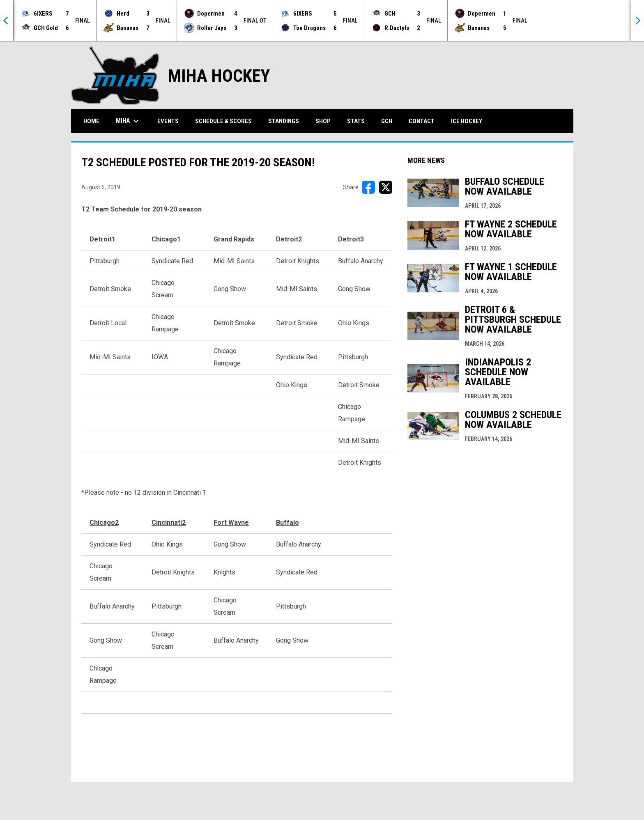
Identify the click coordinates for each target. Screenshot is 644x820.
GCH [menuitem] (390, 121)
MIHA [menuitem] (128, 121)
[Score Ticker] (322, 21)
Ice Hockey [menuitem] (467, 121)
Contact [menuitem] (422, 121)
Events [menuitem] (168, 121)
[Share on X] (386, 187)
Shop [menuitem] (323, 121)
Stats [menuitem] (356, 121)
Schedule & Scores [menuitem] (223, 121)
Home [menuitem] (91, 121)
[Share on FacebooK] (368, 187)
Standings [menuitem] (284, 121)
